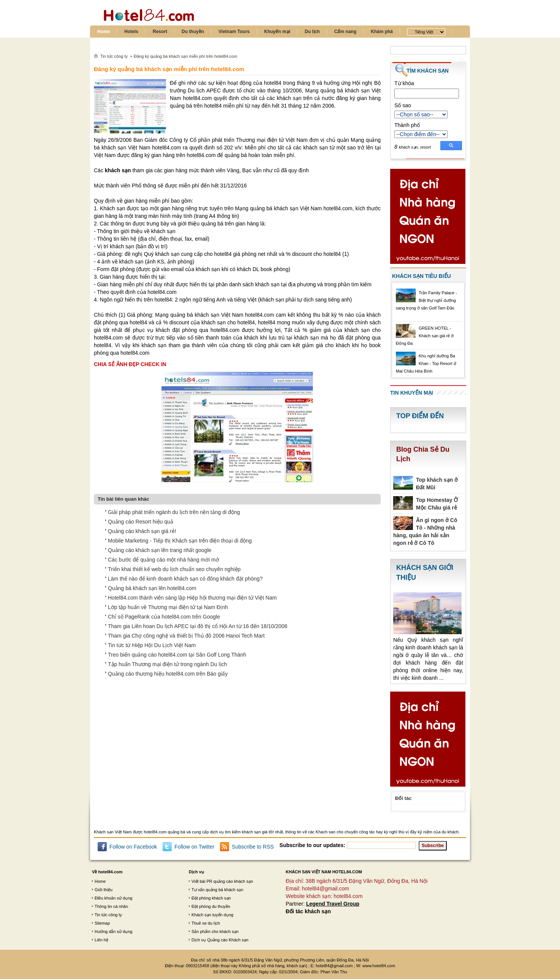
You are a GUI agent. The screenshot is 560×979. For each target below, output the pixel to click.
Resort (160, 32)
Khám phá (382, 32)
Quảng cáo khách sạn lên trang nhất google (160, 550)
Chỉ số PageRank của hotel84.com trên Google (164, 617)
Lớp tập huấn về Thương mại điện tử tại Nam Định (168, 607)
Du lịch (312, 32)
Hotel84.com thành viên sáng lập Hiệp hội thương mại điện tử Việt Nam (192, 598)
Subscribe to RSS (253, 847)
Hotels (131, 32)
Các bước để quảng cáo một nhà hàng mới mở (164, 560)
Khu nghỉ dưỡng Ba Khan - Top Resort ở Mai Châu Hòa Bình (426, 363)
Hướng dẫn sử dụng (113, 931)
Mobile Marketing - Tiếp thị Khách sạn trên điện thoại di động (180, 541)
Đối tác (403, 798)
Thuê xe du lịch (206, 923)
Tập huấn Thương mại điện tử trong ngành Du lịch (167, 664)
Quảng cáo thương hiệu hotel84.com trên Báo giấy (168, 674)
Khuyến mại (277, 32)
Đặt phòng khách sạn (211, 898)
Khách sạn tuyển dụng (212, 915)
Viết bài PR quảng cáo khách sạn (222, 881)
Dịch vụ (196, 872)
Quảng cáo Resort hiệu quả (141, 522)
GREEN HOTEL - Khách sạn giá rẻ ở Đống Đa (425, 336)
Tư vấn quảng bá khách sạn (217, 890)
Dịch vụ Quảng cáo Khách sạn (220, 940)
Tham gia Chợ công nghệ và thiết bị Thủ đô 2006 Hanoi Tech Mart (186, 636)
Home (104, 32)
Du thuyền (193, 32)
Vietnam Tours (234, 32)
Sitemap (102, 923)
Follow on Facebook (133, 847)
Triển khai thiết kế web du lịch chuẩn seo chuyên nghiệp (174, 569)
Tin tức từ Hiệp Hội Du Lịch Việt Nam (152, 645)
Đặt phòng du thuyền (211, 906)
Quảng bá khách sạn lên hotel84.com (152, 588)
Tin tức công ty (108, 915)
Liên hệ (101, 940)
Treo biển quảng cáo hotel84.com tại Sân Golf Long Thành (177, 655)
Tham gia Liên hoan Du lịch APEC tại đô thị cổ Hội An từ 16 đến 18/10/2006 (198, 626)
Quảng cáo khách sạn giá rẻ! (142, 531)
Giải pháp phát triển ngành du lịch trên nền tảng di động (174, 512)
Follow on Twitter (194, 847)
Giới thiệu (104, 890)
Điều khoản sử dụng (113, 898)
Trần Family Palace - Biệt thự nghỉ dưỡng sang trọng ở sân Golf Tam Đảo (426, 300)
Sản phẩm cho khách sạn (215, 931)
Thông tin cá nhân (111, 906)
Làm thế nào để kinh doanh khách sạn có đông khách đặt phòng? (185, 579)
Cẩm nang (345, 32)
